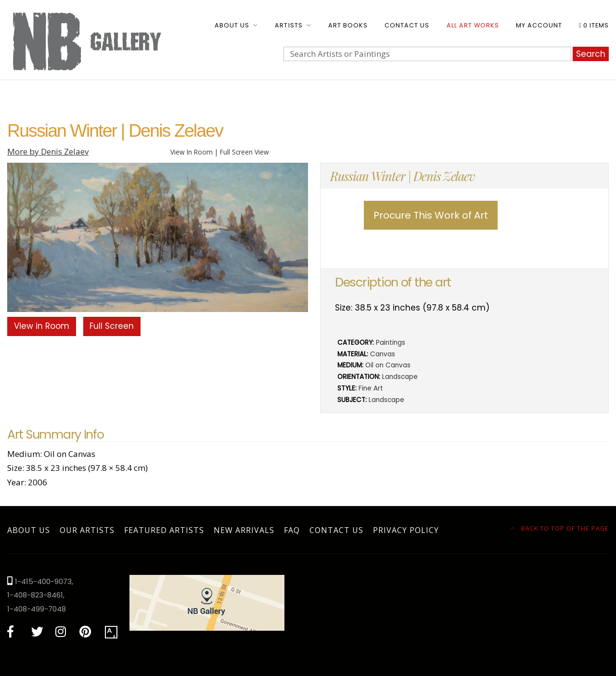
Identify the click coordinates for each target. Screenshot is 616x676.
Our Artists (87, 530)
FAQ (292, 530)
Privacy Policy (406, 530)
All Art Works (473, 25)
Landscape (400, 377)
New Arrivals (244, 530)
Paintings (391, 343)
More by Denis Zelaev (48, 151)
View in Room (42, 326)
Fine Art (371, 388)
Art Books (348, 25)
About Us (232, 25)
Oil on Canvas (388, 365)
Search (591, 54)
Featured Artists (164, 530)
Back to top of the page (560, 528)
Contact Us (407, 25)
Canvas (383, 354)
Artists (289, 25)
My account (539, 25)
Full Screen (112, 326)
